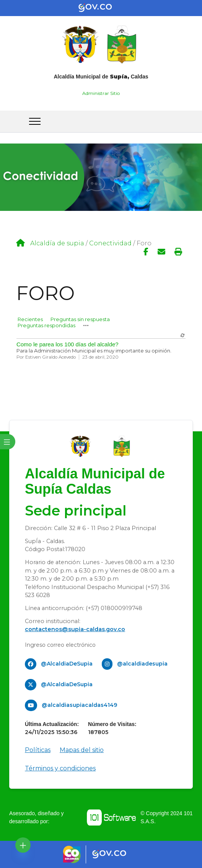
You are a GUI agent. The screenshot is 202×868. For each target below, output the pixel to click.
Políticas (38, 750)
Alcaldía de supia (57, 243)
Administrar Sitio (101, 93)
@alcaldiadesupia (142, 664)
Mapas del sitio (82, 750)
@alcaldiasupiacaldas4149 (79, 705)
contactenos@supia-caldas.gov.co (75, 629)
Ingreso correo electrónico (60, 645)
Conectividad (110, 243)
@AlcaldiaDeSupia (67, 664)
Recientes (30, 319)
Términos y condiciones (60, 768)
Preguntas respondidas (46, 325)
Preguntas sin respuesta (80, 319)
